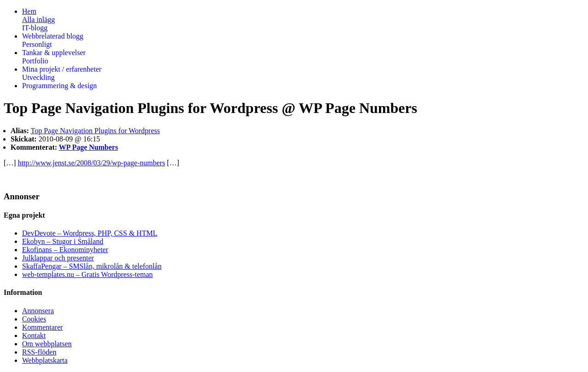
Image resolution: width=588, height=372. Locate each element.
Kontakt (34, 335)
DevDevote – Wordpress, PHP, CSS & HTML (90, 233)
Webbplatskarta (45, 360)
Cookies (34, 319)
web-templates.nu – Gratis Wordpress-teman (88, 274)
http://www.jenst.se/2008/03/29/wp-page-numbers (92, 163)
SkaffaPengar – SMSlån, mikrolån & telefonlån (92, 266)
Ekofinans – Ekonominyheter (65, 250)
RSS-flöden (39, 352)
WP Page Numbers (88, 147)
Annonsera (38, 311)
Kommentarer (42, 327)
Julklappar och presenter (58, 258)
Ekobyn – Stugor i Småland (63, 241)
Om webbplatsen (47, 344)
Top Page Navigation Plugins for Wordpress (95, 131)
